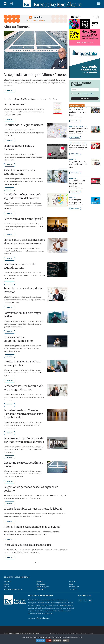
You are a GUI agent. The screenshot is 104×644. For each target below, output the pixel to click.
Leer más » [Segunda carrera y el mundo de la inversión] (9, 307)
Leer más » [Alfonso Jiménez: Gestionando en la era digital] (9, 539)
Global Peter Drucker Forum (13, 589)
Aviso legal (69, 634)
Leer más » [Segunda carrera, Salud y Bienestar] (9, 165)
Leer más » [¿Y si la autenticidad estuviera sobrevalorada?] (75, 154)
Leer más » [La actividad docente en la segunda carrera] (9, 283)
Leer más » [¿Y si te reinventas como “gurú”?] (9, 234)
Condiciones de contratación (84, 634)
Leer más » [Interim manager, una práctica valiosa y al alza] (9, 381)
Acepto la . (83, 94)
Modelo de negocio (43, 587)
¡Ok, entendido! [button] (40, 641)
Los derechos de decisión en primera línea (78, 112)
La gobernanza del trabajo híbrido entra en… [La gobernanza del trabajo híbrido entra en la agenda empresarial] (78, 164)
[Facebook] (80, 600)
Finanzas (7, 587)
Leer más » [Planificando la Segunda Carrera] (9, 140)
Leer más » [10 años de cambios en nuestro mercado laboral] (9, 521)
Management (41, 584)
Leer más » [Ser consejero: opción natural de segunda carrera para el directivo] (9, 457)
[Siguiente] (38, 562)
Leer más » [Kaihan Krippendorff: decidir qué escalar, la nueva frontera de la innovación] (75, 137)
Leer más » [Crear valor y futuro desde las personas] (9, 557)
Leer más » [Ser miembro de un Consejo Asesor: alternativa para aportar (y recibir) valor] (9, 433)
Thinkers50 (73, 589)
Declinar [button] (49, 641)
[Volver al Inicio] (52, 4)
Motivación (40, 589)
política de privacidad (87, 94)
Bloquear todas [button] (57, 641)
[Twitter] (85, 600)
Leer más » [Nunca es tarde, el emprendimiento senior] (9, 356)
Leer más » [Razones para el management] (75, 208)
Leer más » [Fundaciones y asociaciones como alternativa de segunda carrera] (9, 259)
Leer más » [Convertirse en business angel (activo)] (9, 332)
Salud (71, 584)
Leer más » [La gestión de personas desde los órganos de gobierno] (9, 503)
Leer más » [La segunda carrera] (9, 120)
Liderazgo (40, 581)
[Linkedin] (90, 600)
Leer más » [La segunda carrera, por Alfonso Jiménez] (9, 91)
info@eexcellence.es (42, 618)
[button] (5, 4)
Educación (7, 581)
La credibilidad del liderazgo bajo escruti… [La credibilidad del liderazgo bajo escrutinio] (77, 183)
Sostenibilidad (74, 587)
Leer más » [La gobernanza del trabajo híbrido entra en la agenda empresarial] (75, 173)
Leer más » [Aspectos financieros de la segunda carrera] (9, 189)
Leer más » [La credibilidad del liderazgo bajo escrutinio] (75, 192)
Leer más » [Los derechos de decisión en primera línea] (75, 121)
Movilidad (73, 581)
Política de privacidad (57, 634)
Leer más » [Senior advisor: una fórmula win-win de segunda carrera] (9, 405)
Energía (6, 584)
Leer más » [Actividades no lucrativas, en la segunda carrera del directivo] (9, 213)
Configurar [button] (66, 641)
